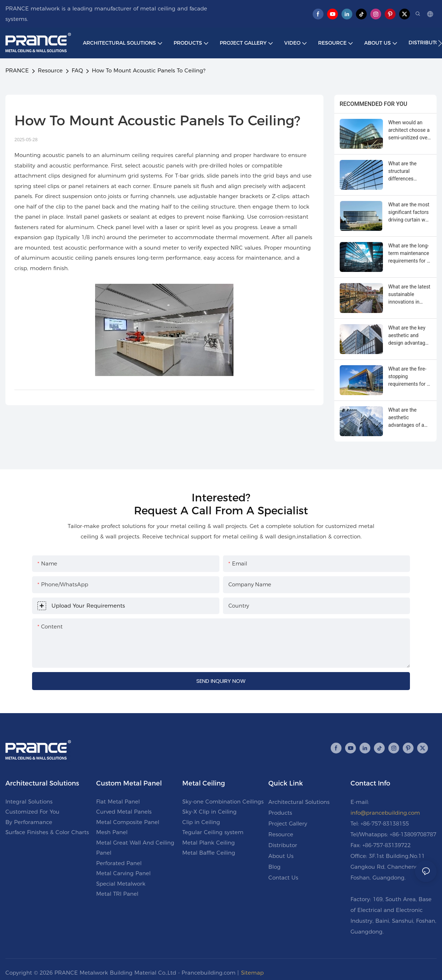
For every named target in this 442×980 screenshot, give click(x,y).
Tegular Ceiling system (213, 832)
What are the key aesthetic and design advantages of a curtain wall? (409, 336)
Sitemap (252, 973)
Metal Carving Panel (123, 873)
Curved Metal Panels (124, 812)
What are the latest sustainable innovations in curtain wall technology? (409, 295)
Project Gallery (288, 824)
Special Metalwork (121, 884)
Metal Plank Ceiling (209, 843)
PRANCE (17, 70)
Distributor (283, 845)
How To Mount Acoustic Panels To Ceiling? (149, 70)
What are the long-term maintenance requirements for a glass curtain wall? (409, 254)
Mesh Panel (112, 832)
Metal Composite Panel (128, 822)
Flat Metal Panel (118, 802)
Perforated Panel (119, 863)
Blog (274, 867)
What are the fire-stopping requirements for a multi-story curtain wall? (409, 377)
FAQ (77, 70)
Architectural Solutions (299, 802)
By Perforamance (29, 822)
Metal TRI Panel (117, 894)
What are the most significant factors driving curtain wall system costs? (409, 213)
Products (280, 813)
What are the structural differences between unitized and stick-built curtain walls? (407, 172)
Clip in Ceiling (201, 822)
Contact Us (283, 878)
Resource (50, 70)
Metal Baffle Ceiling (209, 853)
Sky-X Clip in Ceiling (209, 812)
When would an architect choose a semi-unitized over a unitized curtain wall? (409, 131)
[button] (440, 43)
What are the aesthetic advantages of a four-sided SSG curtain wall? (406, 418)
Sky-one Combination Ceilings (223, 802)
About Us (281, 856)
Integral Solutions (29, 802)
